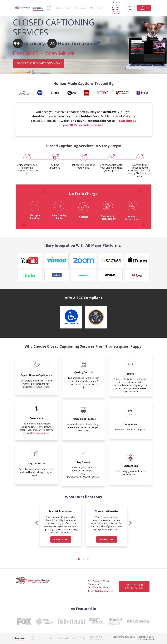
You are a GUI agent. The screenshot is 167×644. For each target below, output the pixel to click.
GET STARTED (144, 8)
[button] (79, 559)
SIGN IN (130, 8)
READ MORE (61, 539)
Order (69, 8)
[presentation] (36, 523)
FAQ (92, 8)
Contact (101, 8)
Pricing (59, 8)
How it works (50, 8)
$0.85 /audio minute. (40, 433)
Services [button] (38, 8)
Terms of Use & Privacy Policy (97, 638)
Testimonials (81, 8)
